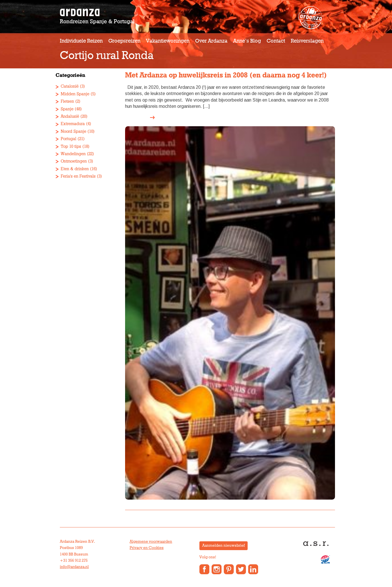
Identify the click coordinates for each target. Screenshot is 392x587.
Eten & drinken (75, 169)
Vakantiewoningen (168, 41)
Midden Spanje (75, 94)
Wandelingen (73, 154)
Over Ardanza (211, 41)
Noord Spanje (73, 132)
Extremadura (73, 124)
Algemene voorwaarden (151, 542)
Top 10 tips (71, 147)
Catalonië (70, 86)
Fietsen (67, 101)
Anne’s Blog (247, 41)
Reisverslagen (307, 41)
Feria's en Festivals (78, 176)
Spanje (67, 109)
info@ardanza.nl (74, 567)
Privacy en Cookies (147, 548)
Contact (276, 41)
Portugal (69, 139)
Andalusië (70, 116)
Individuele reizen (81, 41)
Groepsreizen (124, 41)
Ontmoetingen (74, 161)
